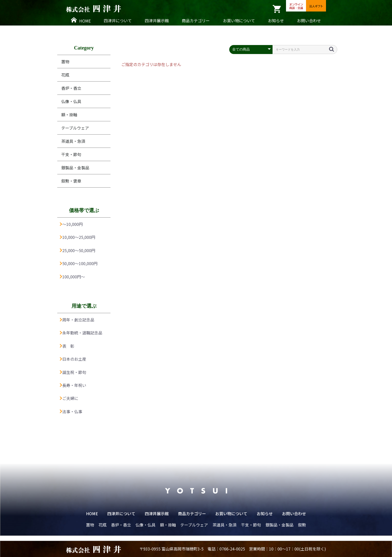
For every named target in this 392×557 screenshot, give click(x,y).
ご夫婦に (69, 398)
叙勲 (302, 525)
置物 (65, 62)
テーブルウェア (75, 128)
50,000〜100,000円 (79, 263)
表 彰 (67, 346)
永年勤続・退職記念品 (81, 333)
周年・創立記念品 (77, 320)
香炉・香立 (71, 88)
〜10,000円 (71, 224)
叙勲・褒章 (71, 181)
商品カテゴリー (196, 21)
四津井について (118, 21)
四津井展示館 (157, 21)
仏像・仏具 (71, 101)
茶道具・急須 (73, 141)
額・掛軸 (69, 115)
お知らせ (276, 21)
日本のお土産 (73, 359)
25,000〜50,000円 (77, 250)
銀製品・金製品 (75, 168)
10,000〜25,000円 (77, 237)
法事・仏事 (71, 411)
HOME (81, 21)
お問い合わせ (309, 21)
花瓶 (65, 75)
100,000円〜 (72, 277)
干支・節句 (71, 154)
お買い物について (239, 21)
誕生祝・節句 (73, 372)
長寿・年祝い (73, 385)
